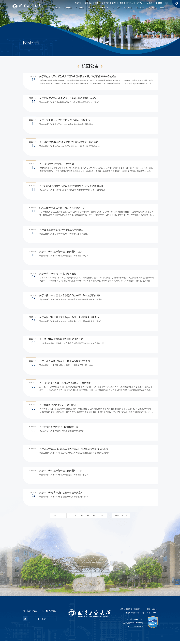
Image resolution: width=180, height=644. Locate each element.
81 (70, 518)
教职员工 (88, 3)
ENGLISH (159, 3)
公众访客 (105, 3)
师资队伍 (104, 7)
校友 (97, 3)
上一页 (55, 518)
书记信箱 (32, 613)
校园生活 (164, 7)
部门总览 (80, 7)
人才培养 (116, 7)
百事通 (150, 3)
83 (82, 518)
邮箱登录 (34, 621)
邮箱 (114, 3)
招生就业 (140, 7)
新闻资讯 (56, 7)
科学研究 (128, 7)
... (63, 518)
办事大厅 (140, 3)
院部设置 (92, 7)
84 (88, 518)
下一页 (102, 518)
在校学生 (78, 3)
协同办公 (130, 3)
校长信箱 (51, 613)
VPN (121, 3)
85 (94, 518)
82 (76, 518)
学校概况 (68, 7)
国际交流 (152, 7)
